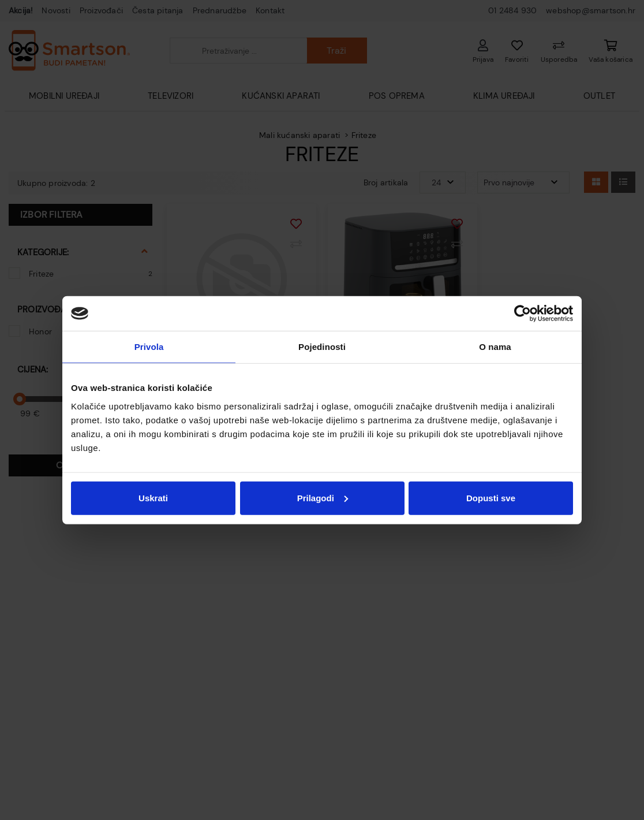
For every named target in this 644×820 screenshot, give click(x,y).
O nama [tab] (495, 347)
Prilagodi (323, 497)
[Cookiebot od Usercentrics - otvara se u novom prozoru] (523, 314)
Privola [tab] (149, 347)
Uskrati (153, 497)
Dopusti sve (491, 497)
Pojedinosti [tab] (322, 347)
